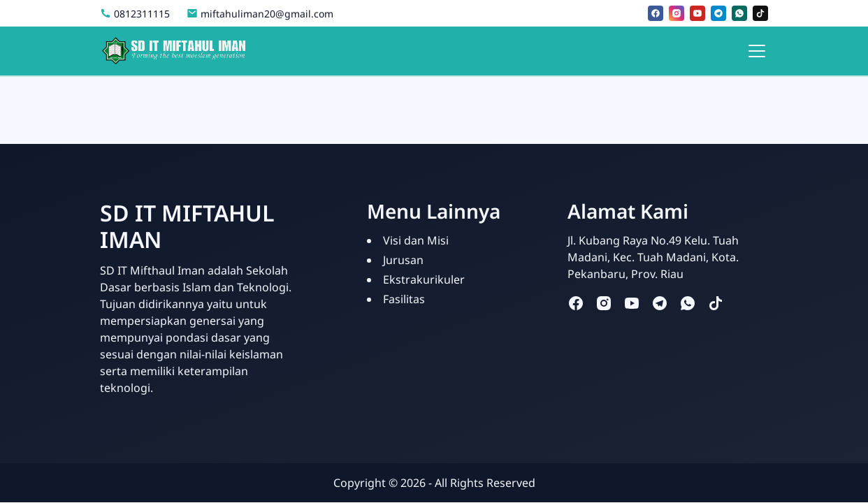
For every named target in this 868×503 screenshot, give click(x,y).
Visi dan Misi (416, 240)
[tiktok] (760, 13)
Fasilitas (404, 299)
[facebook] (656, 13)
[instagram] (677, 13)
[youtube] (697, 13)
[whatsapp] (739, 13)
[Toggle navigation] (757, 51)
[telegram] (718, 13)
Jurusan (403, 260)
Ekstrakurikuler (424, 279)
